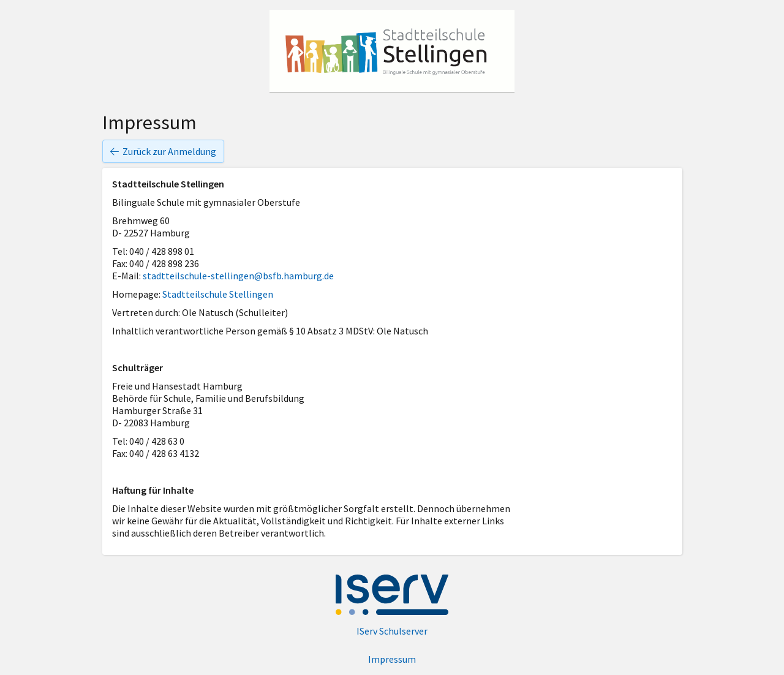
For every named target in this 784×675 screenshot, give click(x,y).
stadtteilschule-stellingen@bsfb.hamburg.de (238, 276)
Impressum (392, 659)
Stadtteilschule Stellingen (218, 294)
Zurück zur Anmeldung (163, 151)
